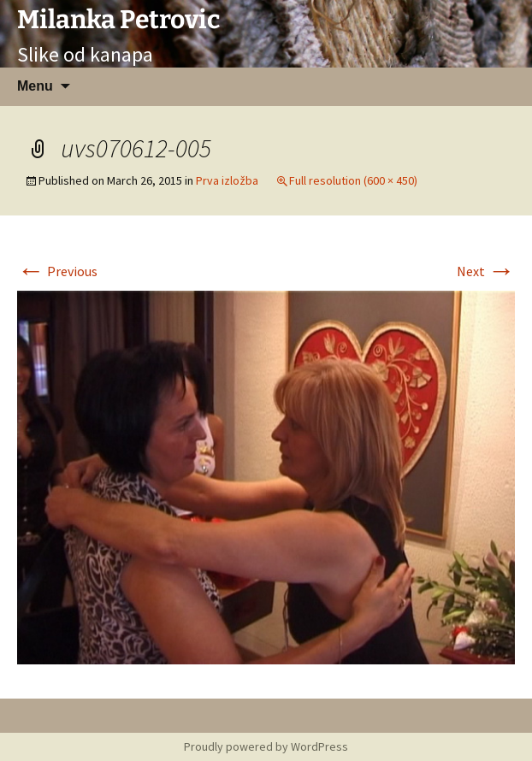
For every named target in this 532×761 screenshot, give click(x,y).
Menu (35, 86)
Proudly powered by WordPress (266, 746)
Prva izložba (227, 180)
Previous (57, 271)
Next (486, 271)
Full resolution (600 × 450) (353, 180)
